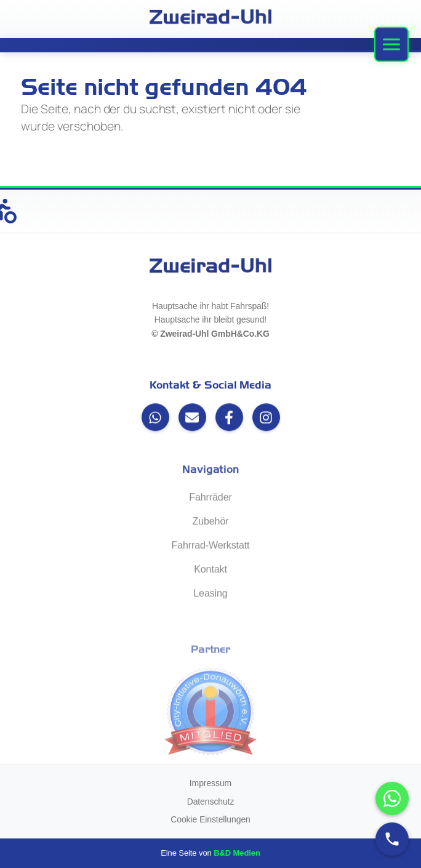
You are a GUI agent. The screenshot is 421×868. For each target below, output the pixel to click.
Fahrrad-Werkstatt (211, 547)
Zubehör (211, 523)
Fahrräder (210, 499)
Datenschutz (211, 802)
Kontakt (210, 571)
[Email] (192, 418)
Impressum (210, 783)
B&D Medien (237, 853)
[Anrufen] (392, 839)
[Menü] (391, 45)
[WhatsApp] (155, 418)
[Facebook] (229, 418)
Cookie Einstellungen (210, 819)
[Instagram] (266, 418)
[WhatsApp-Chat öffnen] (392, 798)
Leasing (210, 595)
